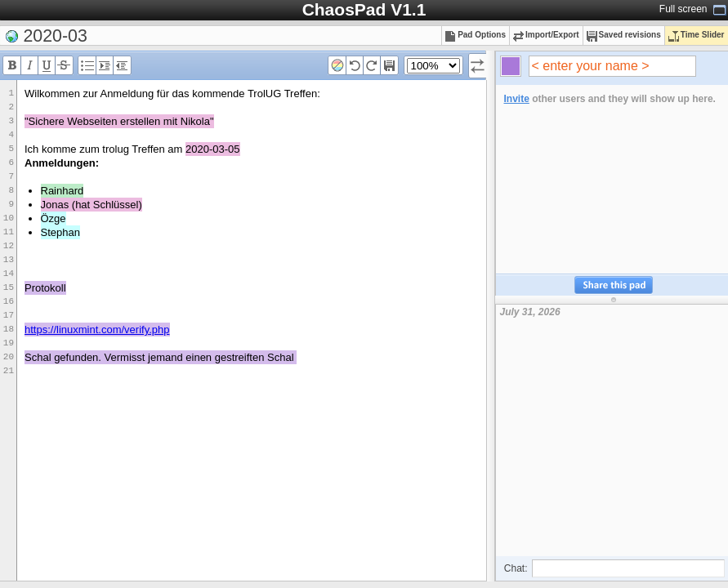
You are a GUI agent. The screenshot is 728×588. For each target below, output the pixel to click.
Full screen (683, 9)
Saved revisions (624, 35)
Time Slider (697, 35)
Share (614, 285)
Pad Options (476, 35)
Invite (517, 99)
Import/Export (546, 35)
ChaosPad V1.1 (364, 9)
